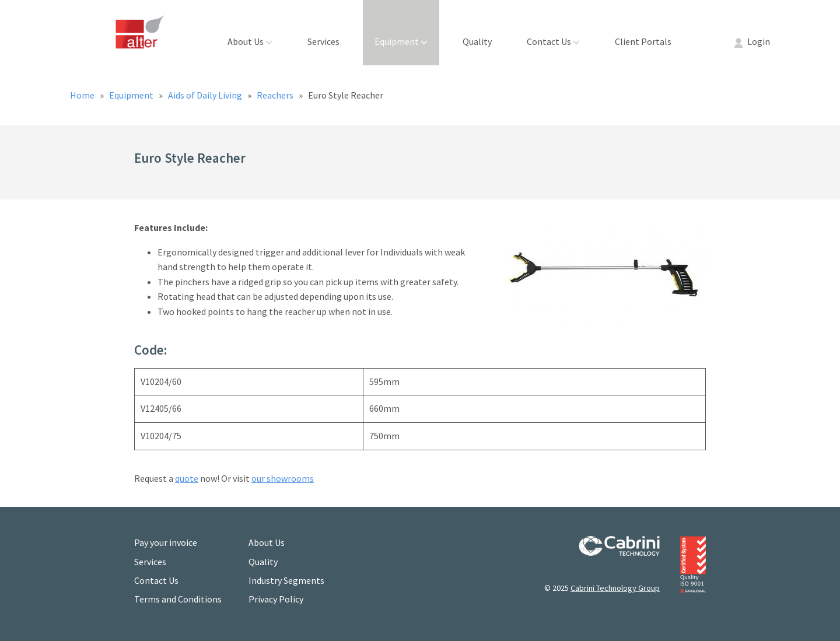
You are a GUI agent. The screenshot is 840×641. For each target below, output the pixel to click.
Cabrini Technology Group (615, 588)
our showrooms (283, 478)
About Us (250, 41)
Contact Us (553, 41)
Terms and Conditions (178, 599)
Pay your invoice (166, 542)
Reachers (276, 95)
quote (187, 478)
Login (752, 41)
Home (83, 95)
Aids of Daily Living (206, 95)
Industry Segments (286, 580)
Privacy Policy (276, 599)
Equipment (401, 41)
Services (323, 41)
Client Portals (643, 41)
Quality (477, 41)
